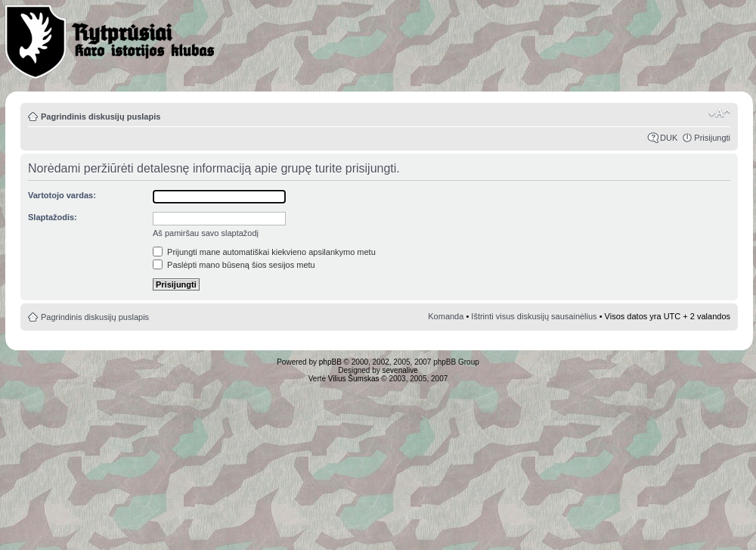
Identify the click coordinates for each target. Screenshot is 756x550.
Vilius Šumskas (354, 379)
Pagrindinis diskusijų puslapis (101, 117)
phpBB (330, 362)
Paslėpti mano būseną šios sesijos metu (234, 265)
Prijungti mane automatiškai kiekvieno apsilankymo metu (264, 252)
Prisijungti (712, 138)
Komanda (446, 316)
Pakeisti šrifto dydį (719, 113)
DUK (669, 138)
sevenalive (400, 370)
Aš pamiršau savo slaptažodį (206, 233)
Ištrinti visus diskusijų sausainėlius (534, 316)
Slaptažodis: (53, 217)
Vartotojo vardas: (62, 195)
